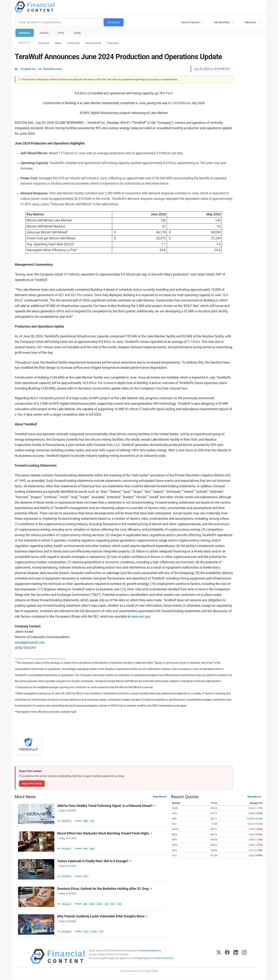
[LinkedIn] (236, 957)
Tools (77, 33)
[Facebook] (227, 957)
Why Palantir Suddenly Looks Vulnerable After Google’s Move (102, 917)
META (175, 834)
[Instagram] (244, 957)
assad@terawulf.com (30, 642)
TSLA (86, 877)
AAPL (175, 813)
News (58, 43)
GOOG (86, 932)
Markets (25, 33)
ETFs (61, 33)
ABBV (86, 821)
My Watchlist (222, 22)
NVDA (175, 845)
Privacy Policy (142, 959)
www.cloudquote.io (150, 951)
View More (159, 797)
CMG (85, 849)
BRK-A (92, 904)
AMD (174, 819)
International (93, 43)
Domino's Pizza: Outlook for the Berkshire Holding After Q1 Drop (105, 889)
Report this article (32, 783)
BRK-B (100, 904)
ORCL (175, 850)
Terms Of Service (164, 959)
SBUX (92, 849)
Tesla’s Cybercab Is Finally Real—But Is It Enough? (94, 861)
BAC (174, 824)
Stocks (44, 33)
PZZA (113, 904)
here (184, 388)
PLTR (102, 932)
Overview (43, 43)
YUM (120, 904)
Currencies (73, 43)
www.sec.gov (141, 616)
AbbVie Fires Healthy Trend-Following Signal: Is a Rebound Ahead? (106, 806)
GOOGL (94, 932)
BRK (85, 904)
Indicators (250, 22)
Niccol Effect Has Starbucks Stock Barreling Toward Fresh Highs (105, 834)
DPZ (106, 904)
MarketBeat (67, 821)
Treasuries (113, 43)
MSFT (175, 840)
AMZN (175, 808)
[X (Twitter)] (219, 957)
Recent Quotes (191, 22)
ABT (92, 821)
